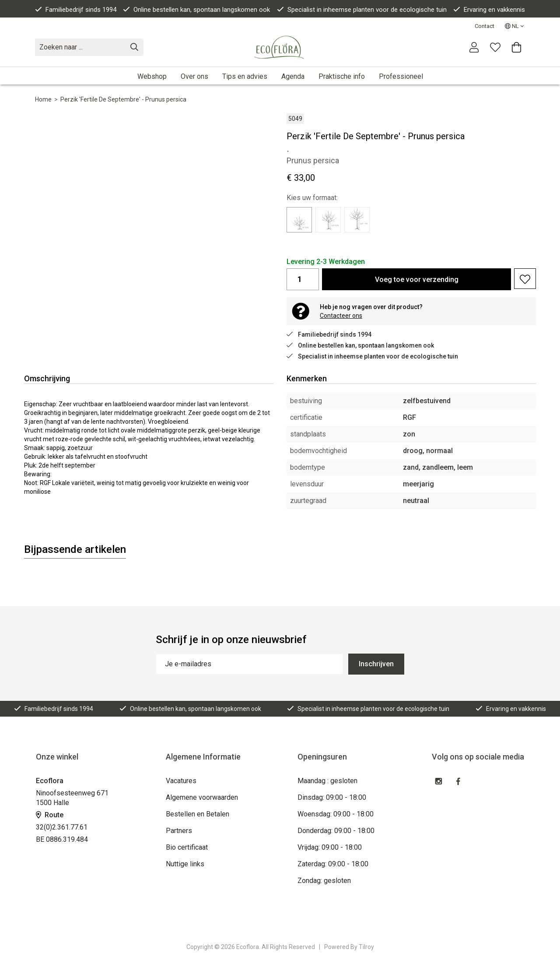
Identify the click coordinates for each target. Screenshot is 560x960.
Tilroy (366, 947)
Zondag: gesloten (324, 881)
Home (43, 99)
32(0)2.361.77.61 (62, 827)
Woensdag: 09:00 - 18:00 (336, 814)
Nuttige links (185, 864)
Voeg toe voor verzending (417, 280)
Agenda (293, 76)
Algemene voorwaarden (202, 797)
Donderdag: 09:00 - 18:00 (336, 831)
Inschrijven (376, 664)
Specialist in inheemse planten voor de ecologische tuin (362, 10)
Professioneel (401, 76)
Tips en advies (245, 76)
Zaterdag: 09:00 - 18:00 (333, 864)
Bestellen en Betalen (198, 814)
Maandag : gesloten (327, 781)
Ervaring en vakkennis (489, 10)
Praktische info (342, 76)
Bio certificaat (187, 847)
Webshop (152, 76)
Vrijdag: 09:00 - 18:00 (330, 847)
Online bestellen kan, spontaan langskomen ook (196, 10)
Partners (179, 831)
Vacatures (181, 781)
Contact (485, 26)
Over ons (194, 76)
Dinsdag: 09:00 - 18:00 (332, 797)
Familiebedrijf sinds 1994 (76, 10)
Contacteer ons (341, 316)
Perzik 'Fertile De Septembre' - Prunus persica (123, 99)
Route (50, 815)
